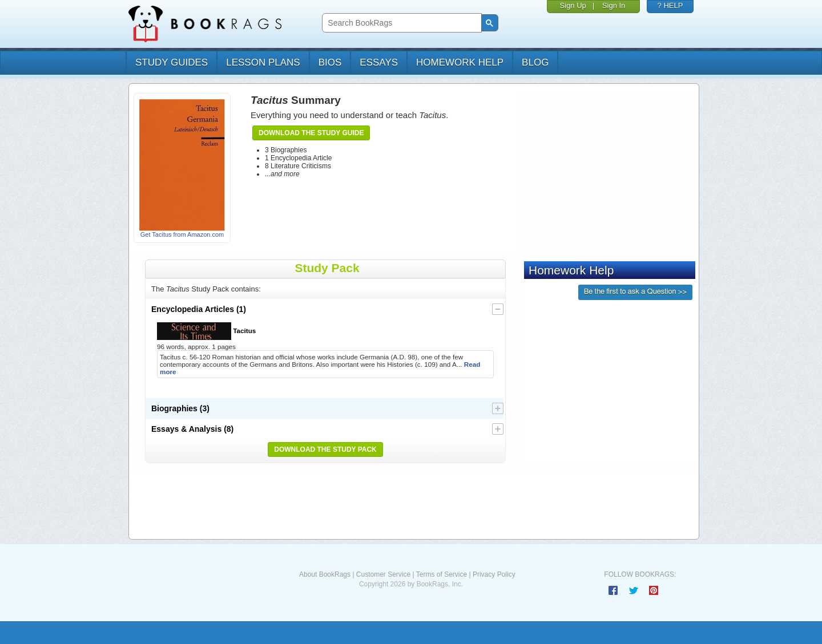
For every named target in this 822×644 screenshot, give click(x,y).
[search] (400, 23)
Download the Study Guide (311, 133)
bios (330, 62)
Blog (535, 62)
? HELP (670, 5)
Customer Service (383, 574)
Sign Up (573, 5)
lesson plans (263, 62)
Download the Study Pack (325, 449)
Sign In (614, 5)
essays (379, 62)
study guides (172, 62)
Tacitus (206, 331)
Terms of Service (442, 574)
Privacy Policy (494, 574)
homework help (460, 62)
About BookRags (325, 574)
